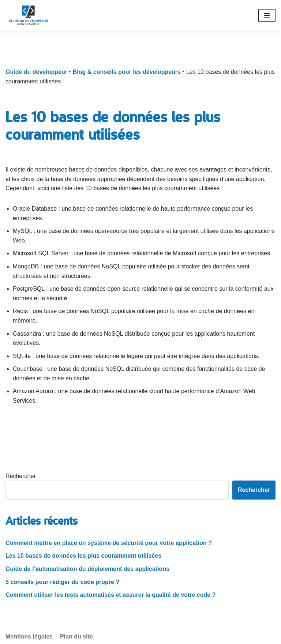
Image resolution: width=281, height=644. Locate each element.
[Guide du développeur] (28, 15)
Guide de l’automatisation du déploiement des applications (87, 569)
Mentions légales (29, 637)
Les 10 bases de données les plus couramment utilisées (83, 556)
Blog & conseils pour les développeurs (127, 72)
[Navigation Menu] (267, 15)
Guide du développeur (36, 72)
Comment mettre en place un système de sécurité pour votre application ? (109, 543)
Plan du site (76, 637)
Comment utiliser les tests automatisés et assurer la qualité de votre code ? (110, 595)
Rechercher (21, 476)
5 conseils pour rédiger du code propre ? (62, 582)
